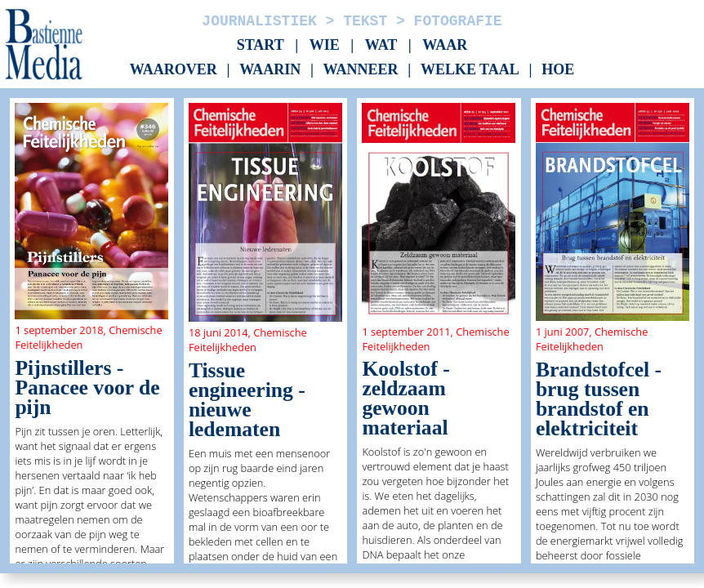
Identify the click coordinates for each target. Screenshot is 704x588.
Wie (325, 45)
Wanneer (361, 70)
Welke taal (470, 70)
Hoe (558, 70)
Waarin (270, 70)
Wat (381, 45)
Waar (445, 45)
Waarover (174, 70)
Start (261, 45)
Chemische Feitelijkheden (248, 340)
